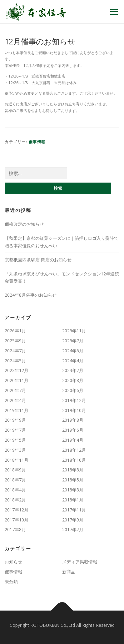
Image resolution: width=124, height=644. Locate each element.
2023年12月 (17, 370)
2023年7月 (73, 370)
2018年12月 (74, 450)
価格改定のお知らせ (24, 224)
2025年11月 (74, 331)
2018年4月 (15, 490)
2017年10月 (17, 520)
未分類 (11, 582)
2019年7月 (15, 430)
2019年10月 (74, 410)
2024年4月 (73, 361)
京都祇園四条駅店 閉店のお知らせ (38, 260)
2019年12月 (74, 400)
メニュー (114, 12)
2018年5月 (73, 480)
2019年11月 (17, 410)
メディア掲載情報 (80, 562)
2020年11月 (17, 380)
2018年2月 (15, 500)
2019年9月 (15, 420)
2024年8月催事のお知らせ (31, 295)
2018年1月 (73, 500)
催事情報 (37, 142)
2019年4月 (73, 440)
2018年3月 (73, 490)
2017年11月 (74, 510)
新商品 (69, 572)
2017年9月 (73, 520)
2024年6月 (73, 351)
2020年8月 (73, 380)
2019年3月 (15, 450)
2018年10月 (74, 460)
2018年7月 (15, 480)
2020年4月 (15, 400)
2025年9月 (15, 341)
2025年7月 (73, 341)
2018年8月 (73, 470)
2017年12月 (17, 510)
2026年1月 (15, 331)
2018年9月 (15, 470)
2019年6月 (73, 430)
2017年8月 (15, 529)
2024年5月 (15, 361)
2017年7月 (73, 529)
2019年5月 (15, 440)
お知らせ (13, 562)
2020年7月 (15, 390)
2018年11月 (17, 460)
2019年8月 (73, 420)
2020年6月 (73, 390)
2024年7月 (15, 351)
